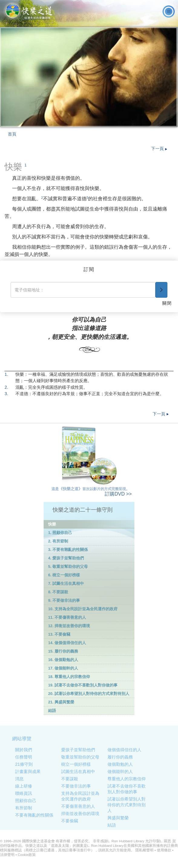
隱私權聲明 (144, 850)
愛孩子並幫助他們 (78, 750)
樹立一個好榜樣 (76, 764)
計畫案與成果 (28, 771)
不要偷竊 (70, 821)
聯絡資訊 (24, 793)
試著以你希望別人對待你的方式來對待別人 (127, 805)
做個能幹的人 (120, 771)
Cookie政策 (27, 855)
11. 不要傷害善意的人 (67, 617)
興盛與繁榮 (118, 818)
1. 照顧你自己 (60, 533)
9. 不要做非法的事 (64, 600)
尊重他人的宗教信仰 (127, 779)
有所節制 (24, 808)
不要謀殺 (70, 779)
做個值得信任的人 (124, 750)
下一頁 (159, 149)
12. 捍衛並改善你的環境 (69, 626)
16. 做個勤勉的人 (63, 660)
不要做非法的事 (76, 786)
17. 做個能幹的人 (63, 668)
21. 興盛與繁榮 (61, 702)
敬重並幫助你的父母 (80, 757)
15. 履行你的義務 (63, 651)
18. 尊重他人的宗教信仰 (69, 677)
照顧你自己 (26, 801)
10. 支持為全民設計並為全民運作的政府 (83, 609)
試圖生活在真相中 (78, 771)
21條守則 (24, 764)
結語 (52, 711)
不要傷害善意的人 (78, 806)
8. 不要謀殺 (58, 592)
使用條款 (164, 850)
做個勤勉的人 (120, 764)
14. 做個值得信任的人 (67, 643)
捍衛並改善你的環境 (80, 814)
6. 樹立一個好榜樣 (64, 575)
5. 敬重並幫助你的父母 (68, 567)
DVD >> (118, 494)
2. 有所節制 (58, 541)
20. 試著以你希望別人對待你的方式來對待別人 (89, 694)
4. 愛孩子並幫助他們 (66, 558)
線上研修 (24, 786)
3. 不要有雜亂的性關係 (68, 550)
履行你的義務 (120, 757)
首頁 (12, 134)
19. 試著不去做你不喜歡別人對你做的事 (83, 685)
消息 (19, 779)
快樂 (52, 524)
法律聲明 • (9, 855)
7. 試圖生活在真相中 (66, 583)
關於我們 (24, 750)
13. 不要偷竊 (59, 634)
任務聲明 (24, 757)
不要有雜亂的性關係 (34, 815)
